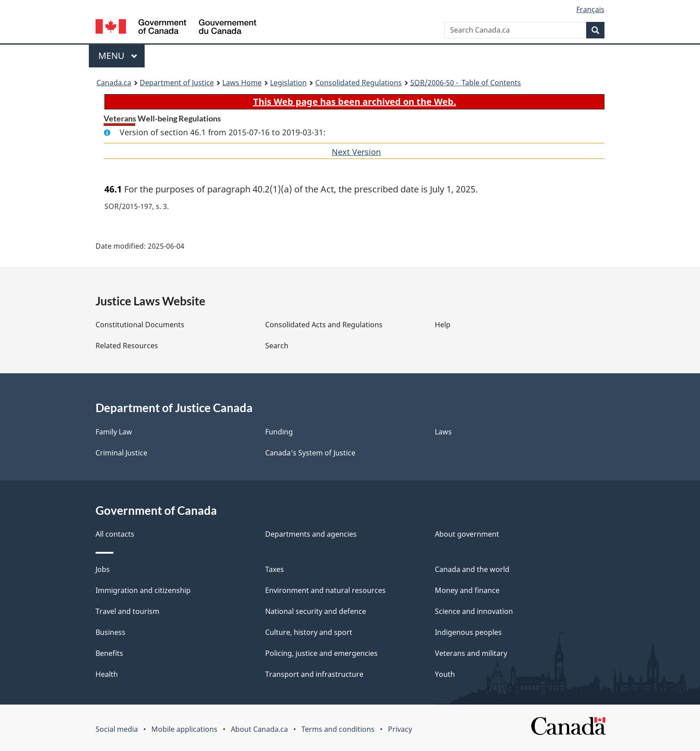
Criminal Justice (121, 453)
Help (443, 325)
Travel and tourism (127, 611)
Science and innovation (474, 611)
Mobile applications (184, 729)
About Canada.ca (259, 729)
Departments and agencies (311, 534)
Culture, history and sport (309, 632)
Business (110, 632)
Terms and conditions (338, 729)
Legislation (288, 83)
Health (107, 674)
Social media (117, 729)
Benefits (109, 653)
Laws (443, 432)
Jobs (103, 569)
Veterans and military (471, 653)
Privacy (400, 729)
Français (590, 9)
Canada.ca (114, 83)
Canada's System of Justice (310, 453)
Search (277, 346)
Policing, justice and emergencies (321, 653)
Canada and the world (472, 569)
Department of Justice (177, 83)
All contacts (115, 534)
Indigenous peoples (468, 632)
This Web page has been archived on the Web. (355, 102)
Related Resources (127, 346)
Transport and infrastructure (314, 674)
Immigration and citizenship (143, 590)
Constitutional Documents (140, 325)
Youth (445, 674)
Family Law (114, 432)
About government (467, 534)
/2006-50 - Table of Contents (466, 83)
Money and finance (467, 590)
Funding (279, 432)
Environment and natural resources (325, 590)
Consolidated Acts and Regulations (324, 325)
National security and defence (316, 611)
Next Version (356, 152)
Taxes (275, 569)
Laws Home (242, 83)
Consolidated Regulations (358, 83)
